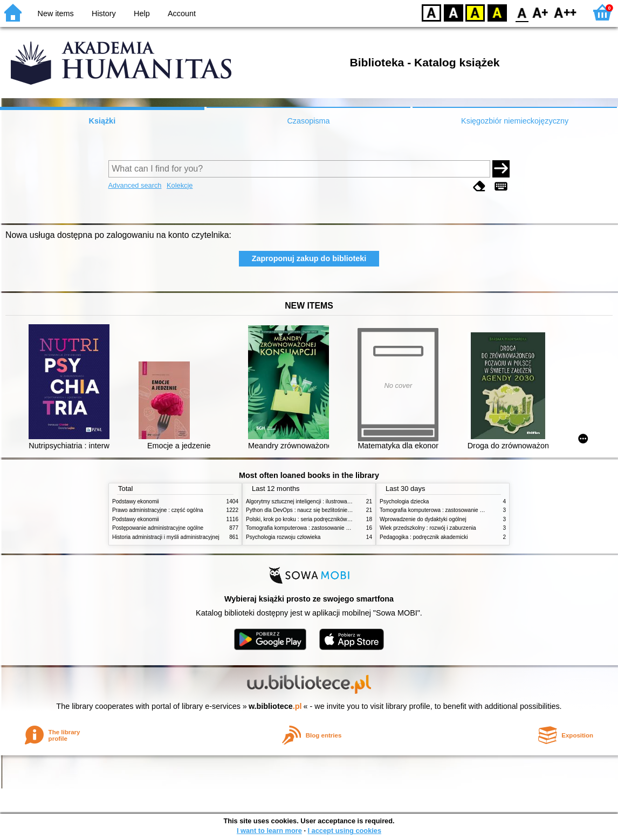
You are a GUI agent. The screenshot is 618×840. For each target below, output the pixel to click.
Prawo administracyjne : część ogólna (158, 510)
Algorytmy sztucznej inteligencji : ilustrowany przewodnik (314, 501)
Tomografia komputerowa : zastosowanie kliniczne (306, 528)
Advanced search (135, 185)
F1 (541, 12)
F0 (522, 12)
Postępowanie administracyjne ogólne (158, 528)
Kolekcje (180, 185)
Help (142, 13)
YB (475, 12)
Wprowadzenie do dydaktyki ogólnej (423, 519)
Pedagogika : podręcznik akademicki (424, 537)
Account (182, 13)
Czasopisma (308, 121)
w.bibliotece (275, 706)
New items (56, 13)
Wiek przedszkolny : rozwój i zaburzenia (428, 528)
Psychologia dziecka (404, 501)
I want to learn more (269, 831)
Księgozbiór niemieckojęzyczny (515, 121)
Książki (102, 121)
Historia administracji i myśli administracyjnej (166, 537)
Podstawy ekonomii (136, 501)
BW (454, 12)
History (104, 13)
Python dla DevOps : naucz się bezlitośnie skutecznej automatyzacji (328, 510)
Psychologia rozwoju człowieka (283, 537)
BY (497, 12)
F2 (565, 12)
